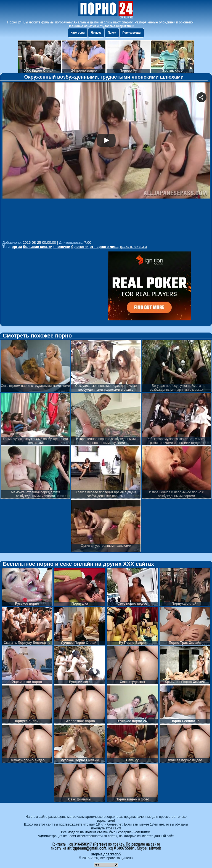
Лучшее (96, 33)
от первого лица (104, 247)
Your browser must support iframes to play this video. (106, 160)
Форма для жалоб (106, 854)
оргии (17, 247)
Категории (78, 33)
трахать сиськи (133, 247)
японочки (62, 247)
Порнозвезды (132, 33)
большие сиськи (38, 247)
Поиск (112, 33)
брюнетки (80, 247)
